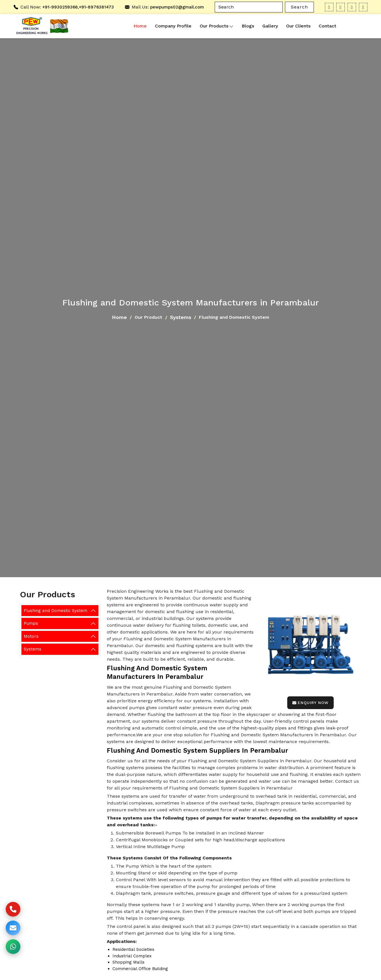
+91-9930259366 (60, 7)
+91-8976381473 (96, 7)
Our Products (217, 26)
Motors (31, 636)
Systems (181, 317)
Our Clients (298, 26)
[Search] (249, 7)
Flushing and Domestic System (56, 611)
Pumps (31, 623)
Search (299, 7)
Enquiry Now (310, 703)
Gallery (270, 26)
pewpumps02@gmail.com (177, 7)
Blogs (248, 26)
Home (140, 26)
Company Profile (173, 26)
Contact (327, 26)
